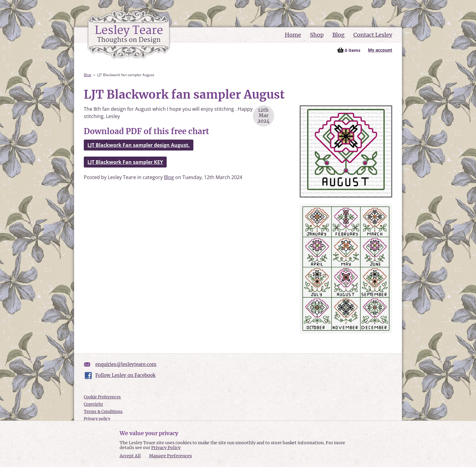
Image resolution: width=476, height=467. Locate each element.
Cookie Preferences (102, 397)
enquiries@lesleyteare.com (126, 364)
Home (293, 35)
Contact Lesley (373, 35)
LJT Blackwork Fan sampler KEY (125, 162)
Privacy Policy (166, 448)
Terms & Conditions (103, 412)
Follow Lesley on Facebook (125, 375)
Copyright (93, 404)
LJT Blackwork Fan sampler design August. (139, 145)
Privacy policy (97, 419)
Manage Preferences (170, 456)
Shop (317, 35)
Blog (338, 35)
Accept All (130, 456)
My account (380, 50)
